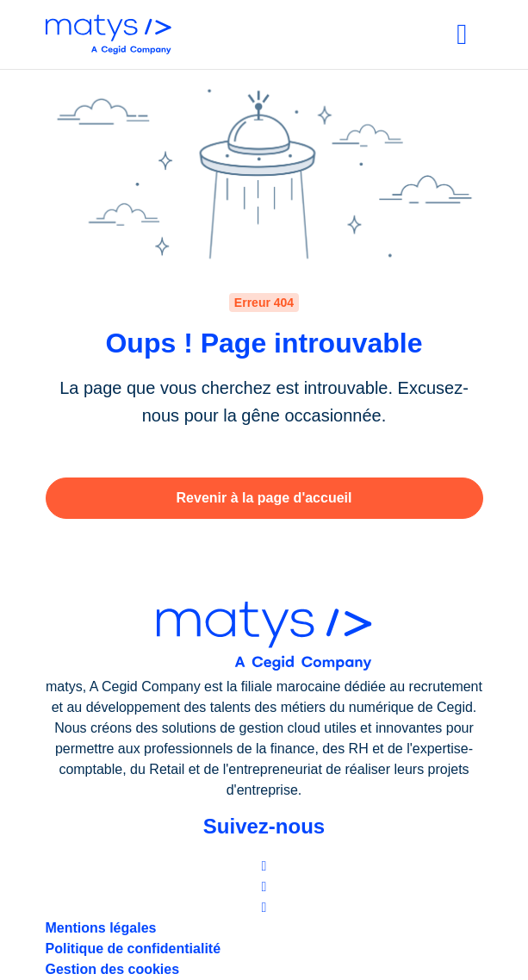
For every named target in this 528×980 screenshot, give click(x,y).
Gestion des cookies (113, 969)
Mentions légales (101, 928)
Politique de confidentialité (134, 949)
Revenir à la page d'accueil (264, 498)
